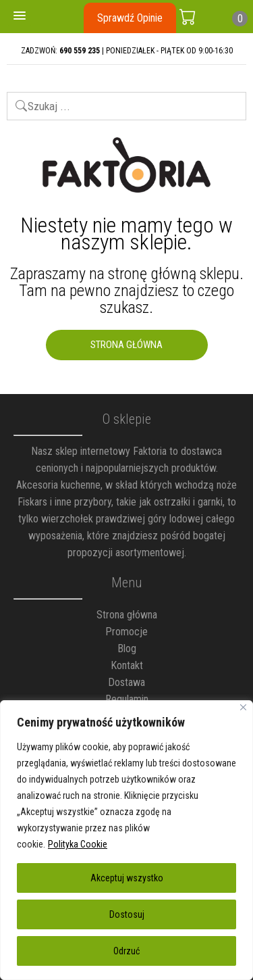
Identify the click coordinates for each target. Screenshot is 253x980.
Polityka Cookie (78, 844)
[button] (20, 16)
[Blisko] (243, 707)
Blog (127, 648)
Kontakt (127, 665)
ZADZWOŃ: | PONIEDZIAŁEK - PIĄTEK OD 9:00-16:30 (127, 51)
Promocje (126, 632)
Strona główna (127, 615)
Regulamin (127, 699)
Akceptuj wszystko (127, 878)
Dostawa (126, 682)
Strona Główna (126, 345)
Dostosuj (127, 914)
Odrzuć (126, 951)
